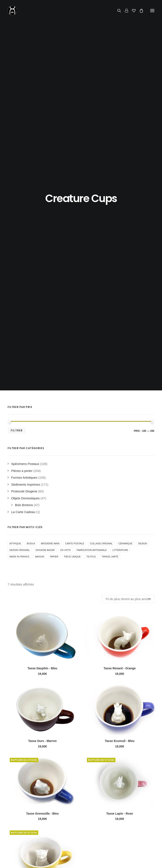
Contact (117, 810)
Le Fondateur (23, 832)
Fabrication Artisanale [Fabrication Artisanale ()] (92, 228)
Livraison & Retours (79, 825)
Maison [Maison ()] (40, 235)
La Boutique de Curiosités (32, 825)
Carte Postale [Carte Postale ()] (75, 221)
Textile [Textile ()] (91, 235)
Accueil (19, 819)
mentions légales (115, 861)
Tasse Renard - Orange (120, 346)
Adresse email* (20, 725)
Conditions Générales (80, 839)
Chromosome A (56, 861)
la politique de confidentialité (49, 742)
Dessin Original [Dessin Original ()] (20, 228)
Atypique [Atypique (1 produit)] (15, 221)
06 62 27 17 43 (128, 830)
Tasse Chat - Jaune (43, 564)
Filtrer (17, 108)
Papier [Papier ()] (54, 235)
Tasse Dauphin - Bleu (42, 346)
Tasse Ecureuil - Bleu (120, 419)
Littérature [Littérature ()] (120, 228)
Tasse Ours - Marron (42, 419)
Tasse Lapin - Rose (120, 492)
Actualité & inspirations (30, 839)
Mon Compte (74, 832)
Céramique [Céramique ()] (125, 221)
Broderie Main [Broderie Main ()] (50, 221)
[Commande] (128, 277)
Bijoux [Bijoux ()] (31, 221)
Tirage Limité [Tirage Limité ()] (110, 235)
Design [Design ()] (143, 221)
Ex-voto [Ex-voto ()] (65, 228)
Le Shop (71, 819)
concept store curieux (85, 861)
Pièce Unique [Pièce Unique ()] (72, 235)
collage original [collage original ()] (101, 221)
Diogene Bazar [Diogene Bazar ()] (45, 228)
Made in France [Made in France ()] (19, 235)
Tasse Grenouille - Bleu (43, 492)
